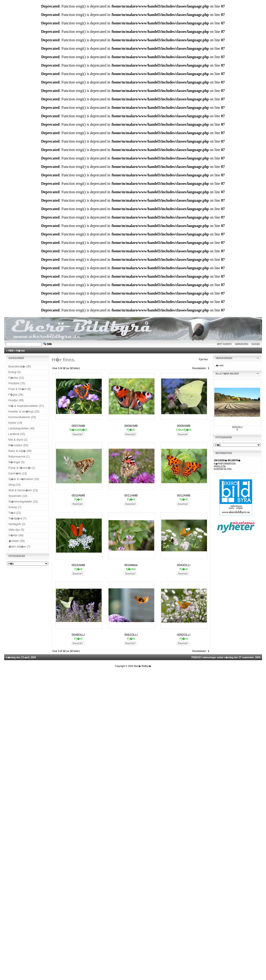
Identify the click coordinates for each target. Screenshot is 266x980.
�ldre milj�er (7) (19, 547)
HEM (11, 351)
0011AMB (131, 495)
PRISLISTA (220, 467)
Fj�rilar (21, 351)
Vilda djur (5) (16, 530)
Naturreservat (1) (19, 457)
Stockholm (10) (18, 496)
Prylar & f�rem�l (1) (22, 468)
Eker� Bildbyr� (142, 666)
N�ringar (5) (17, 462)
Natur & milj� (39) (20, 451)
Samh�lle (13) (18, 473)
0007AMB (78, 426)
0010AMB (78, 495)
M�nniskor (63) (18, 445)
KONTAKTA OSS (223, 469)
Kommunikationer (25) (22, 417)
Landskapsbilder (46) (22, 428)
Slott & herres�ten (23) (23, 490)
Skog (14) (15, 485)
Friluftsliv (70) (17, 383)
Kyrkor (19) (15, 423)
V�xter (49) (16, 535)
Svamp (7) (15, 507)
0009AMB (184, 426)
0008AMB (131, 426)
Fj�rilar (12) (16, 378)
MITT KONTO (224, 344)
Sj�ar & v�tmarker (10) (24, 479)
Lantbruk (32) (17, 434)
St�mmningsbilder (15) (23, 502)
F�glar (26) (16, 395)
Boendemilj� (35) (20, 367)
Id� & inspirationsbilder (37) (26, 406)
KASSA (256, 344)
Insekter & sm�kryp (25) (24, 412)
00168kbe (131, 565)
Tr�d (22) (15, 513)
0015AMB (78, 565)
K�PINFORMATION (225, 464)
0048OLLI (78, 635)
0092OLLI (184, 635)
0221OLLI (237, 427)
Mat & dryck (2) (18, 440)
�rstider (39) (17, 541)
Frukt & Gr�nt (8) (20, 389)
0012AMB (184, 495)
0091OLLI (131, 635)
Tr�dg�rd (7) (17, 518)
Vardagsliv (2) (17, 524)
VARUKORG (242, 344)
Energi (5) (15, 372)
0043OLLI (184, 565)
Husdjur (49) (16, 400)
